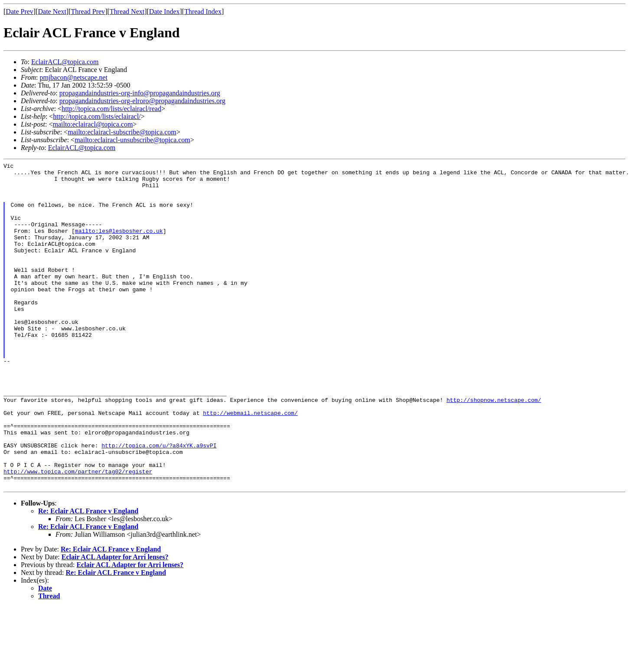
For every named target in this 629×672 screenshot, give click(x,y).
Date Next (52, 11)
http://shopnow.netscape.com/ (494, 448)
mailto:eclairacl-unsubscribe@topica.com (132, 140)
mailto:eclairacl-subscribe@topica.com (122, 132)
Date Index (165, 11)
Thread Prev (88, 11)
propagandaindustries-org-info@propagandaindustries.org (140, 93)
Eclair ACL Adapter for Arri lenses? (115, 622)
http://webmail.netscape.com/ (250, 463)
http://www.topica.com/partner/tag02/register (78, 534)
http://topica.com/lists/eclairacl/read (111, 109)
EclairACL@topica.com (65, 62)
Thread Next (127, 11)
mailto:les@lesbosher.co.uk (119, 245)
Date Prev (20, 11)
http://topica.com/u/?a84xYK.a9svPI (159, 502)
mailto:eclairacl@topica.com (93, 124)
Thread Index (203, 11)
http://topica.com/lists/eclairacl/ (97, 116)
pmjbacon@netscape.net (73, 77)
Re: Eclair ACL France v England (88, 576)
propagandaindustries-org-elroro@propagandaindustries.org (142, 101)
